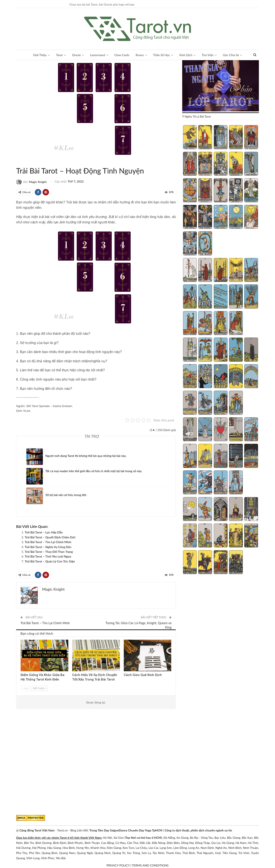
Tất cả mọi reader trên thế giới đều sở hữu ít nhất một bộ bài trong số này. (94, 471)
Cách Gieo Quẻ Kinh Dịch (143, 675)
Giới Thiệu (40, 55)
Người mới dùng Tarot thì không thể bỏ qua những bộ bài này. (86, 456)
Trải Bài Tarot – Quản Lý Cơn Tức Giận (50, 561)
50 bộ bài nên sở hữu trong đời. (66, 495)
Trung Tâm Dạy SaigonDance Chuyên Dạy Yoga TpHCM (126, 830)
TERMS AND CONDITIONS (150, 865)
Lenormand (97, 55)
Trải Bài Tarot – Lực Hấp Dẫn (44, 532)
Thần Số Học (162, 55)
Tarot (59, 55)
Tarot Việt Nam (21, 162)
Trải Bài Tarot (25, 162)
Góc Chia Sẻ (231, 55)
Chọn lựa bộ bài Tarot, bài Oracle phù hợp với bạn (102, 4)
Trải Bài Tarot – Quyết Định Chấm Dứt (50, 537)
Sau (25, 688)
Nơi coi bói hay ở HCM (146, 838)
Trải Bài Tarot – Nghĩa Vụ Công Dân (48, 547)
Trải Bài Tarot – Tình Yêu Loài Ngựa (48, 556)
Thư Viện (208, 55)
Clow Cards (122, 55)
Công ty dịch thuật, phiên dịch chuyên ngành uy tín (198, 830)
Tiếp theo (40, 688)
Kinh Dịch (186, 55)
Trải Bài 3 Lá (74, 640)
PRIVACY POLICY (118, 865)
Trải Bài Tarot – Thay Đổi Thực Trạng (49, 552)
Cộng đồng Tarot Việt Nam (37, 830)
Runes (140, 55)
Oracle (76, 55)
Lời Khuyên (18, 162)
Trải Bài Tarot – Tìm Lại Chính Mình (48, 542)
